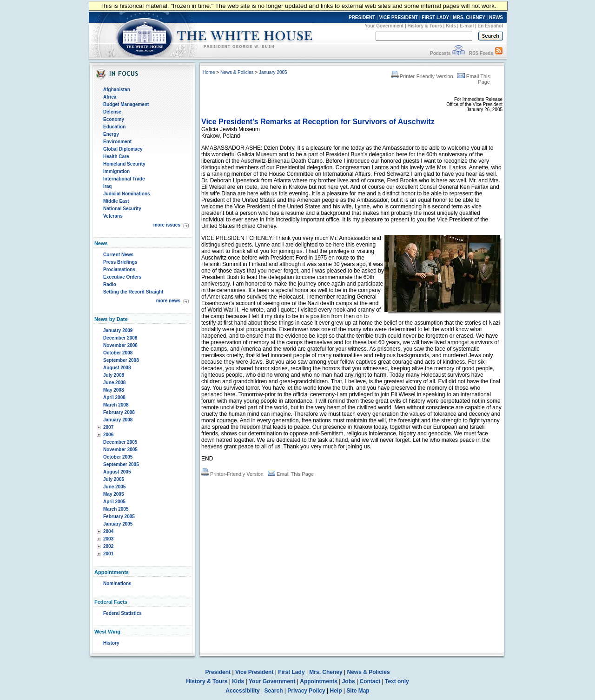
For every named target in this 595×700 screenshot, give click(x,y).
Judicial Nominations (127, 194)
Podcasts (440, 53)
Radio (110, 284)
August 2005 (117, 472)
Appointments (319, 681)
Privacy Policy (306, 691)
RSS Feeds (481, 53)
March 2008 (116, 405)
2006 (108, 435)
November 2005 (120, 450)
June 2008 (114, 383)
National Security (122, 209)
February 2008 (119, 412)
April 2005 (114, 502)
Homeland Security (124, 164)
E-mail (467, 26)
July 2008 (114, 375)
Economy (114, 119)
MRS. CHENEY (469, 17)
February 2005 (119, 517)
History (111, 643)
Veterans (113, 216)
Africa (110, 97)
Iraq (107, 186)
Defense (112, 112)
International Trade (124, 179)
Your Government (384, 26)
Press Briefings (120, 262)
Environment (117, 142)
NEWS (496, 17)
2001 (108, 554)
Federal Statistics (122, 613)
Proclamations (119, 270)
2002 (108, 546)
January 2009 (118, 330)
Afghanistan (117, 90)
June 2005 (114, 487)
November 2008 (120, 345)
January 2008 (118, 420)
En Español (490, 26)
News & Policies (237, 72)
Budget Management (126, 104)
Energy (111, 134)
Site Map (358, 691)
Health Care (116, 157)
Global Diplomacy (123, 149)
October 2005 (118, 457)
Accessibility (242, 691)
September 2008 (121, 360)
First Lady (291, 672)
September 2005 (121, 464)
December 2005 (120, 442)
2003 (108, 539)
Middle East (116, 201)
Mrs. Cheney (326, 672)
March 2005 (116, 509)
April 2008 (114, 397)
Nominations (117, 583)
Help (336, 691)
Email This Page (291, 474)
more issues (167, 225)
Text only (397, 681)
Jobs (349, 681)
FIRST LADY (435, 17)
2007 (108, 427)
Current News (118, 255)
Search (274, 691)
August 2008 (117, 368)
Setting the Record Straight (133, 292)
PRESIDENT (362, 17)
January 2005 (118, 524)
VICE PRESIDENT (399, 17)
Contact (370, 681)
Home (209, 72)
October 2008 (118, 353)
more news (168, 301)
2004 (108, 531)
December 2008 (120, 338)
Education (114, 127)
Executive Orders (122, 277)
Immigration (116, 171)
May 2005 (113, 494)
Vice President (255, 672)
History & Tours (425, 26)
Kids (451, 26)
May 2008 (113, 390)
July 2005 (114, 479)
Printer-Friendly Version (422, 76)
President (218, 672)
